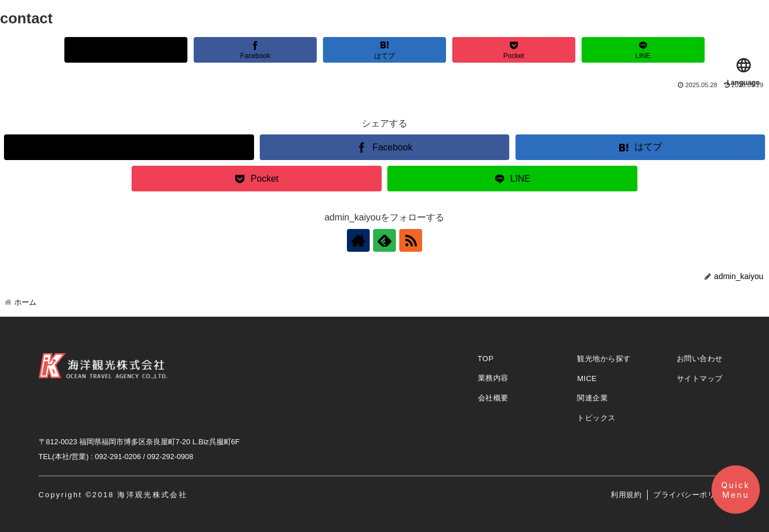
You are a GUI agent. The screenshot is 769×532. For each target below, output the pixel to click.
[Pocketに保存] (514, 50)
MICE (587, 378)
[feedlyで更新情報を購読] (384, 240)
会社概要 (493, 398)
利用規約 (626, 495)
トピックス (596, 418)
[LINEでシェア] (643, 50)
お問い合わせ (700, 359)
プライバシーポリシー (692, 495)
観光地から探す (604, 359)
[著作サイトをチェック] (358, 240)
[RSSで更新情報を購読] (411, 240)
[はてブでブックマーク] (384, 50)
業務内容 (493, 378)
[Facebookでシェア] (255, 50)
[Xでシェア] (126, 50)
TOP (486, 359)
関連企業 (592, 398)
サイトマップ (700, 378)
